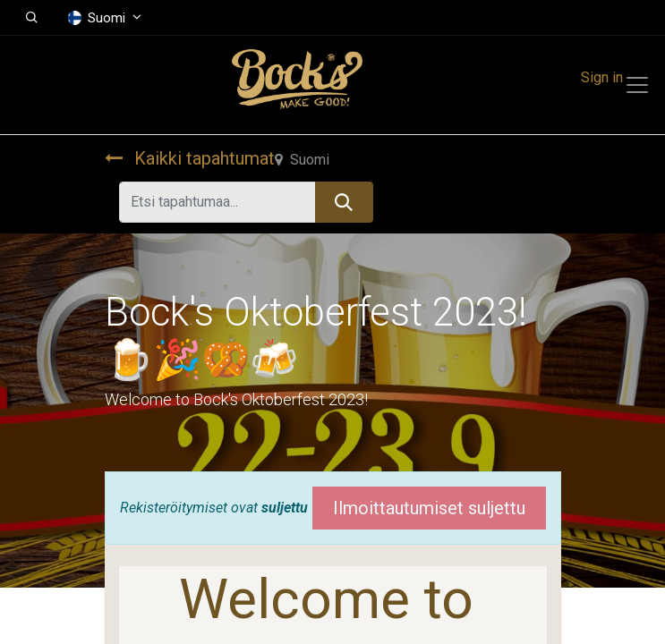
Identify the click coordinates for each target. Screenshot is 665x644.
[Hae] (344, 202)
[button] (32, 18)
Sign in (602, 77)
